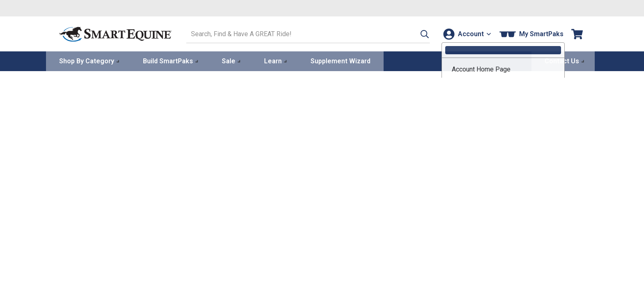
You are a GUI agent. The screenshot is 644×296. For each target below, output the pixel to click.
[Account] (465, 34)
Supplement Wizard (340, 60)
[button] (415, 34)
